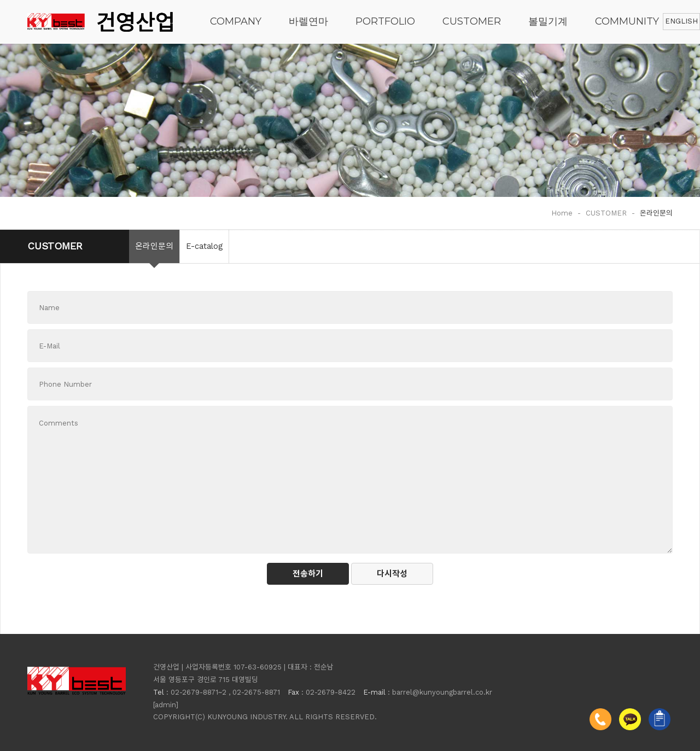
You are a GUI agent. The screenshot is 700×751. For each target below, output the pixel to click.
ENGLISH (681, 21)
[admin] (166, 705)
